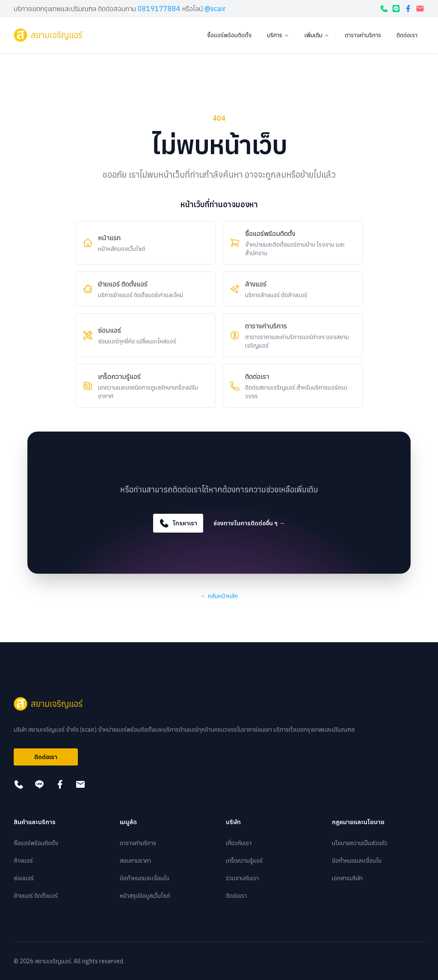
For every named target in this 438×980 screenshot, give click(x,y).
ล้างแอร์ (23, 861)
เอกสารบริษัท (347, 878)
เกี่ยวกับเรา (239, 843)
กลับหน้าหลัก (219, 596)
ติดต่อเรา (407, 35)
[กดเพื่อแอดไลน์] (396, 9)
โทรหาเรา (178, 523)
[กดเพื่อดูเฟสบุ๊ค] (408, 9)
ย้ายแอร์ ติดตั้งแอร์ (36, 896)
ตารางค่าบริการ (363, 35)
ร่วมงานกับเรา (242, 878)
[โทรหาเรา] (384, 9)
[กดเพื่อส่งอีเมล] (420, 9)
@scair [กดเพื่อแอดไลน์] (215, 9)
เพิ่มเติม (317, 35)
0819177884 (159, 9)
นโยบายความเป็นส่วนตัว (360, 843)
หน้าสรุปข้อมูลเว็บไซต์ (145, 896)
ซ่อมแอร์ (24, 878)
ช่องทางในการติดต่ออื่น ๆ (249, 523)
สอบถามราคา (135, 861)
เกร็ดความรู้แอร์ (244, 861)
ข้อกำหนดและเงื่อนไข (145, 878)
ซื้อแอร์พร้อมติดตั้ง (229, 35)
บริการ (278, 35)
